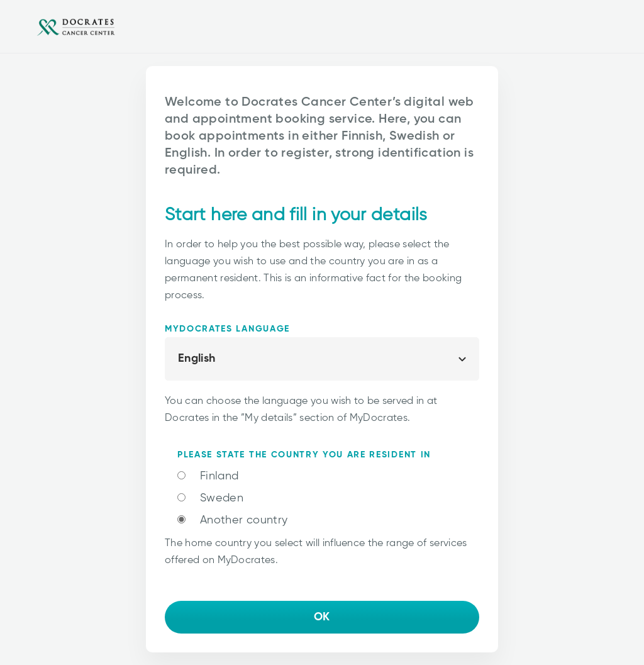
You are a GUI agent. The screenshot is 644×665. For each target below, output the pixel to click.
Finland (219, 476)
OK (322, 617)
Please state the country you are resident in (304, 455)
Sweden (222, 498)
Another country (244, 520)
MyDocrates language (227, 329)
